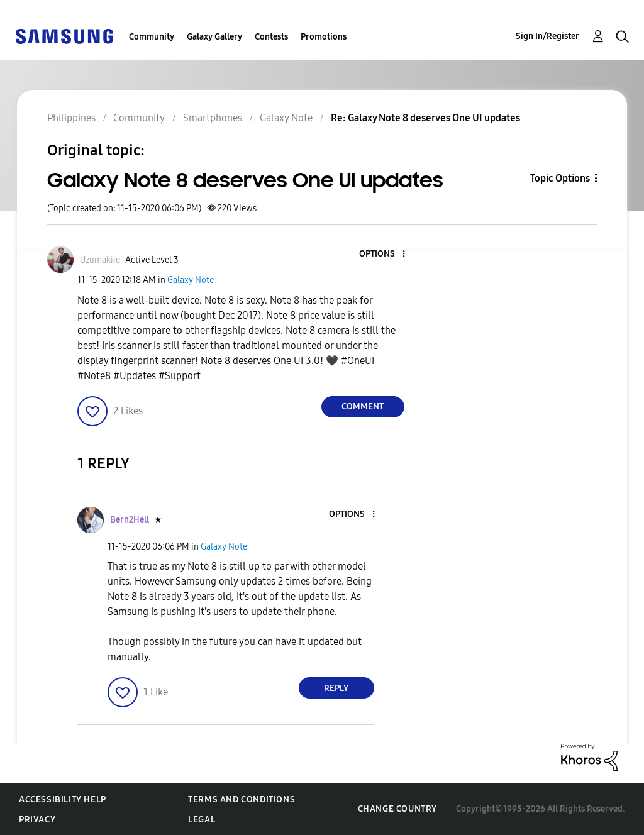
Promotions (324, 37)
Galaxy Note (191, 280)
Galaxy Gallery (214, 37)
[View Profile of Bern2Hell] (130, 520)
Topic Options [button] (560, 178)
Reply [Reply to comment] (336, 688)
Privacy (37, 820)
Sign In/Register (547, 36)
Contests (271, 37)
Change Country (397, 809)
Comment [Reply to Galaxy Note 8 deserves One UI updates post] (363, 406)
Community (152, 37)
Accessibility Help (63, 799)
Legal (202, 820)
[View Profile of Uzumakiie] (100, 260)
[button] (382, 254)
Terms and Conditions (241, 799)
